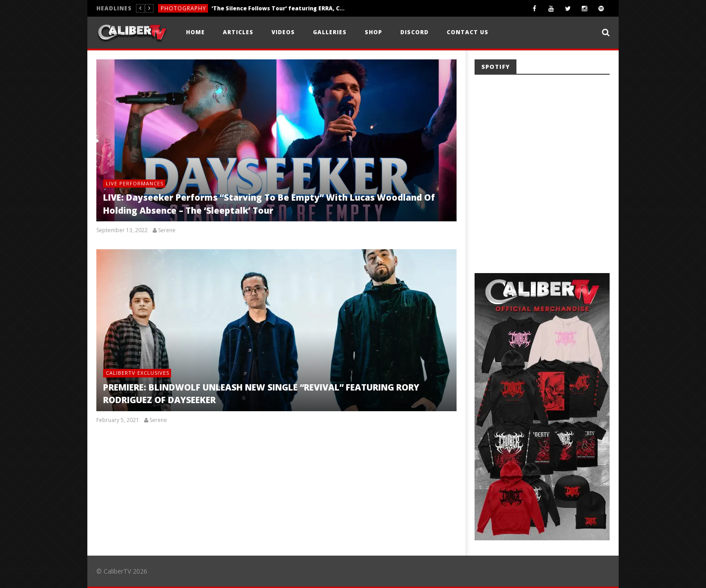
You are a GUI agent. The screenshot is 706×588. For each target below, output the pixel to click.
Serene (167, 230)
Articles (238, 32)
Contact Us (468, 32)
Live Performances (135, 183)
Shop (373, 32)
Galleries (330, 32)
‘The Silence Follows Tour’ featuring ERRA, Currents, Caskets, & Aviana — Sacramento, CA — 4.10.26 (279, 8)
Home (195, 32)
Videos (283, 32)
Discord (414, 32)
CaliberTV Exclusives (138, 373)
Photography (183, 8)
